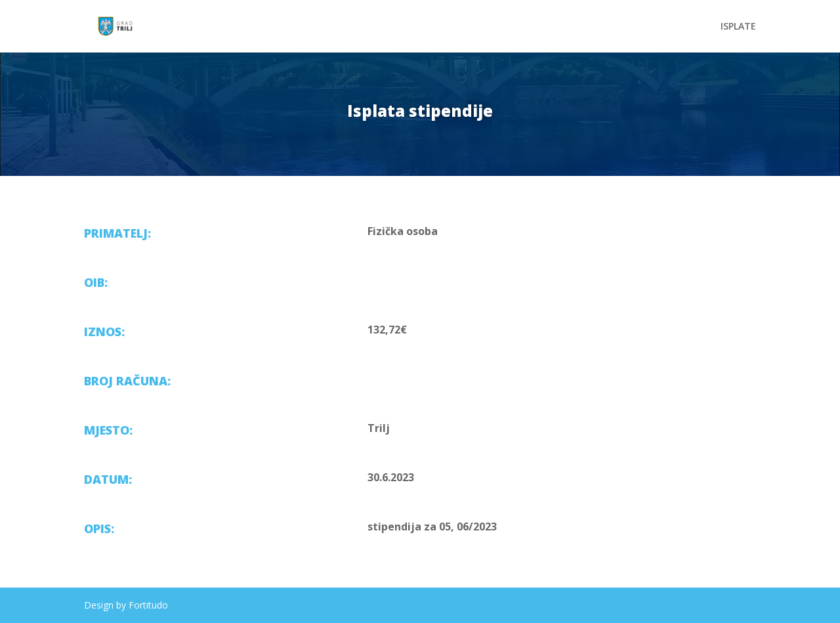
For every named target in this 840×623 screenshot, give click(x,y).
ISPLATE (738, 27)
